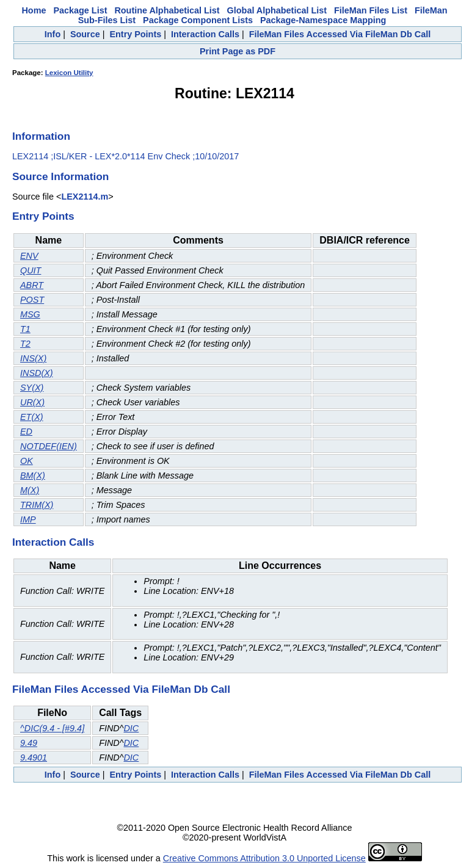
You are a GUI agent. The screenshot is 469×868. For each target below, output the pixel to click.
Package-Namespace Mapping (323, 20)
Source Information (60, 176)
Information (41, 136)
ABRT (32, 285)
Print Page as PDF (238, 51)
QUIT (31, 270)
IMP (28, 519)
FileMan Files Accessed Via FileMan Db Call (340, 34)
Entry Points (135, 34)
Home (34, 10)
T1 (25, 329)
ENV (29, 256)
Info (53, 34)
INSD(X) (37, 373)
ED (26, 432)
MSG (30, 314)
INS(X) (33, 358)
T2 (25, 344)
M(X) (30, 490)
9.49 (29, 743)
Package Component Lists (198, 20)
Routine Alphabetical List (167, 10)
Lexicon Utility (69, 73)
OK (27, 461)
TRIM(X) (37, 505)
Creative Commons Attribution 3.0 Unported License (264, 858)
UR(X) (32, 402)
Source (85, 34)
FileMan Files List (371, 10)
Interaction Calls (205, 34)
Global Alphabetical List (277, 10)
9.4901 (34, 758)
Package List (80, 10)
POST (32, 300)
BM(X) (33, 476)
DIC (131, 728)
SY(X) (32, 388)
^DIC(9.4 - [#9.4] (52, 728)
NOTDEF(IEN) (49, 446)
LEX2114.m (85, 197)
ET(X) (32, 417)
